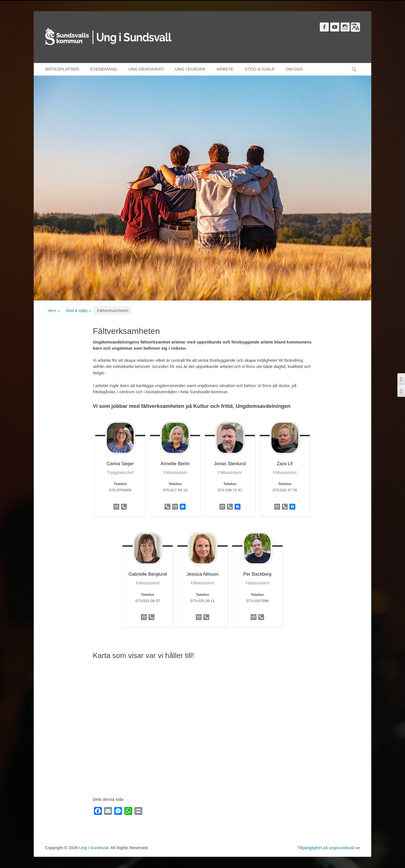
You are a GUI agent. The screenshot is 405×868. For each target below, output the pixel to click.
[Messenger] (118, 812)
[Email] (108, 812)
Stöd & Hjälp (78, 311)
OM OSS (294, 69)
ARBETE (225, 69)
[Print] (138, 812)
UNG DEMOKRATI (146, 69)
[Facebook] (98, 812)
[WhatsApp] (128, 812)
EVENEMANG (104, 69)
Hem (54, 311)
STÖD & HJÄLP (260, 69)
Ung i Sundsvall (94, 848)
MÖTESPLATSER (62, 69)
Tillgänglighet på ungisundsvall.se (328, 848)
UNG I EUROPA (190, 69)
